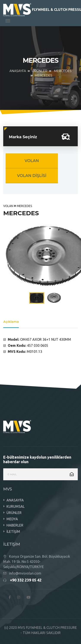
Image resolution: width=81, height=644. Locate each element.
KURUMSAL (16, 506)
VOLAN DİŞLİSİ (32, 176)
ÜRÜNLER (39, 71)
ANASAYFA (18, 71)
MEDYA (12, 519)
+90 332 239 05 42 (26, 580)
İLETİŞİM (13, 532)
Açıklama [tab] (11, 322)
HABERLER (15, 525)
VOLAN (32, 161)
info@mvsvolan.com (25, 573)
